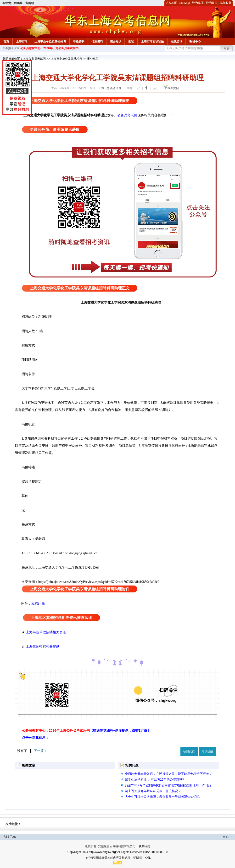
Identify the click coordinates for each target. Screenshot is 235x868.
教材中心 (195, 42)
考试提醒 (207, 751)
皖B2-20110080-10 (155, 852)
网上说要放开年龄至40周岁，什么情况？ (153, 791)
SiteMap (185, 3)
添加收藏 (226, 3)
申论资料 (79, 42)
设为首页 (212, 3)
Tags (13, 837)
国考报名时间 (11, 48)
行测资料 (97, 42)
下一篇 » (40, 751)
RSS (7, 837)
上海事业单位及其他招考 (50, 42)
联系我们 (144, 846)
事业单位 (93, 59)
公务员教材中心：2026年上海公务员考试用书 (49, 48)
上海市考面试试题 (152, 42)
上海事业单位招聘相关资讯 (46, 632)
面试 (131, 42)
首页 (6, 42)
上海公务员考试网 (34, 59)
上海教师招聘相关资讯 (43, 646)
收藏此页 (189, 751)
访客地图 (171, 3)
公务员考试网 (127, 115)
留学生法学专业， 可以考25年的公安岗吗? (154, 780)
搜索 (227, 49)
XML (148, 858)
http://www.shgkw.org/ (103, 852)
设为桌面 (198, 3)
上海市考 (22, 42)
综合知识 (116, 42)
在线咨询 (177, 42)
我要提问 (173, 88)
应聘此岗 (38, 603)
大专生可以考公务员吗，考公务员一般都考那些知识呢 (162, 797)
